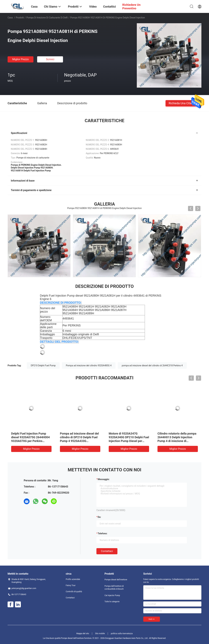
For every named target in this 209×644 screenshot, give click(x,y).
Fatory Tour (71, 585)
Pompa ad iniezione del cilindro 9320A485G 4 (89, 365)
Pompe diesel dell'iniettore (116, 580)
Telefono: (102, 533)
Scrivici (50, 59)
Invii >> (152, 619)
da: (99, 517)
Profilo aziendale (73, 579)
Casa (10, 18)
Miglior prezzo (21, 59)
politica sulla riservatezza (122, 634)
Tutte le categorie (112, 602)
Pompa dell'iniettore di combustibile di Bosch (114, 588)
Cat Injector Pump (112, 595)
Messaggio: (104, 479)
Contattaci (107, 551)
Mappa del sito (83, 634)
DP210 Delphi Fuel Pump (43, 365)
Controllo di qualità (74, 592)
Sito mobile (100, 634)
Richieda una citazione (183, 103)
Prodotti (20, 18)
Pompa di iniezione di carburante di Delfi (47, 18)
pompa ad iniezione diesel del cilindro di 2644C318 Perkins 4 (152, 365)
